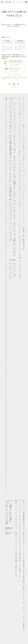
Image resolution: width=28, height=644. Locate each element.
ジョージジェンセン (11, 218)
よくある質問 (7, 522)
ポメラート (14, 171)
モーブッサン (14, 228)
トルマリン (6, 295)
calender (14, 46)
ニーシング (14, 116)
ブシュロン (14, 145)
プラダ (20, 149)
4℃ (14, 255)
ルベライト (6, 383)
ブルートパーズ (6, 206)
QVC (11, 188)
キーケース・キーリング (20, 216)
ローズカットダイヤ (6, 440)
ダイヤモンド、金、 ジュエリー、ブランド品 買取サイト (24, 611)
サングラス (20, 247)
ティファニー (14, 110)
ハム (14, 123)
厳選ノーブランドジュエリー (6, 108)
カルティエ (11, 170)
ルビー (6, 329)
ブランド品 (16, 516)
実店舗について (24, 525)
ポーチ (20, 239)
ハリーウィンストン (14, 129)
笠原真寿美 (11, 192)
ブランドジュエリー (16, 543)
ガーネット (6, 268)
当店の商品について (20, 560)
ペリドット (6, 488)
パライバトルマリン (6, 370)
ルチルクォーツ (6, 470)
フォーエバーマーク (14, 138)
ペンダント (14, 271)
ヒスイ (6, 153)
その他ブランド (20, 191)
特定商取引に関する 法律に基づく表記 (24, 575)
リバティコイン (24, 207)
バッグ (20, 200)
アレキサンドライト (6, 163)
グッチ (20, 144)
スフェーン (6, 392)
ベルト (20, 254)
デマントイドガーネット (6, 254)
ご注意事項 (16, 555)
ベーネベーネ (14, 165)
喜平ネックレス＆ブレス (24, 134)
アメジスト (6, 322)
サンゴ (6, 334)
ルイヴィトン (14, 244)
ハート (24, 119)
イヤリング (11, 278)
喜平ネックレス (24, 151)
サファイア (6, 145)
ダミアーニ (14, 105)
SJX (11, 136)
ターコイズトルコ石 (6, 456)
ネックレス (11, 269)
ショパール (11, 229)
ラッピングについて (20, 544)
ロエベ (20, 155)
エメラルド (6, 136)
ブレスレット (14, 265)
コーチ (20, 161)
